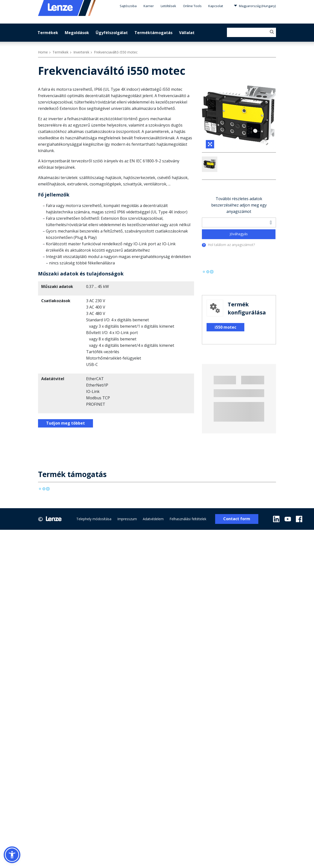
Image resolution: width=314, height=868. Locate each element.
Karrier (149, 6)
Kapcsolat (216, 6)
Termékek (48, 33)
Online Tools (192, 6)
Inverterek (81, 52)
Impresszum (127, 534)
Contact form (237, 535)
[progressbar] (208, 287)
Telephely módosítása (94, 534)
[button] (12, 855)
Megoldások (77, 33)
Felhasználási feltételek (188, 534)
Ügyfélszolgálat (112, 33)
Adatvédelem (153, 534)
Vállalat (187, 33)
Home (43, 52)
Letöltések (168, 6)
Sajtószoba (128, 6)
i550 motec (225, 343)
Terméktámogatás (153, 33)
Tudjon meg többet (65, 423)
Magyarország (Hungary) (255, 6)
